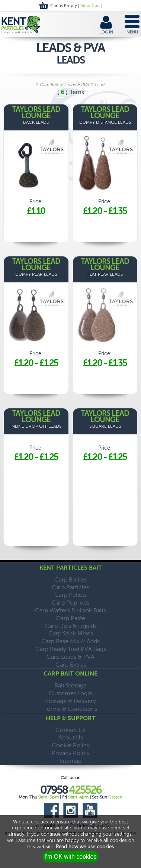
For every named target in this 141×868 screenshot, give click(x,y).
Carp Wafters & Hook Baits (70, 610)
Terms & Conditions (71, 709)
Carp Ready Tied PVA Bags (71, 649)
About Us (71, 737)
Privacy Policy (71, 753)
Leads (100, 85)
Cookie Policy (71, 745)
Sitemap (70, 761)
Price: (36, 161)
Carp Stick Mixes (71, 633)
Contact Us (70, 730)
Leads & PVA (76, 85)
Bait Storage (70, 685)
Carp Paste (71, 618)
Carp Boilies (70, 579)
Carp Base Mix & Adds (70, 641)
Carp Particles (70, 587)
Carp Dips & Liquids (71, 626)
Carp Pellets (70, 595)
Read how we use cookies (85, 847)
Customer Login (70, 693)
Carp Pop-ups (70, 603)
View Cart (90, 6)
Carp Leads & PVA (70, 657)
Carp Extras (71, 665)
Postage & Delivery (70, 701)
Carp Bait (49, 85)
